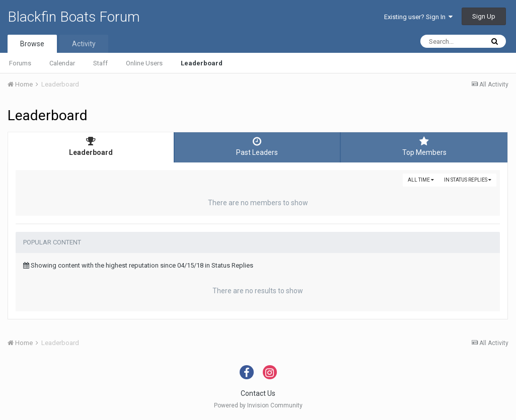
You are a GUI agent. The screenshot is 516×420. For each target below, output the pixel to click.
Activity (84, 44)
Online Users (144, 63)
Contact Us (258, 393)
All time (421, 180)
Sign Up (484, 16)
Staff (100, 63)
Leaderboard (202, 63)
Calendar (62, 63)
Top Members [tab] (424, 146)
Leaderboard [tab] (91, 146)
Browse (32, 44)
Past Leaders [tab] (257, 146)
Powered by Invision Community (258, 405)
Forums (20, 63)
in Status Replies (468, 180)
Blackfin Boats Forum (74, 17)
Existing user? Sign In (418, 17)
